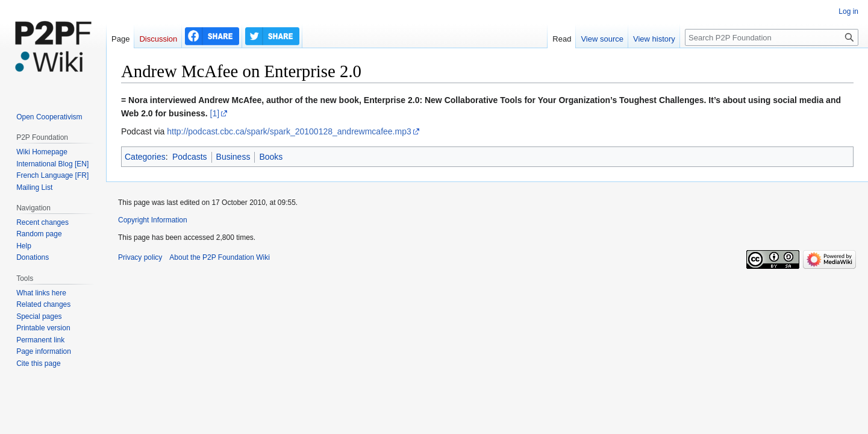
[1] (215, 113)
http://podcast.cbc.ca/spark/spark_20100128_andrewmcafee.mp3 (289, 131)
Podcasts (190, 157)
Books (271, 157)
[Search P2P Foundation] (772, 37)
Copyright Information (153, 220)
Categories (145, 157)
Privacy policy (140, 257)
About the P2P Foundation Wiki (220, 257)
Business (233, 157)
